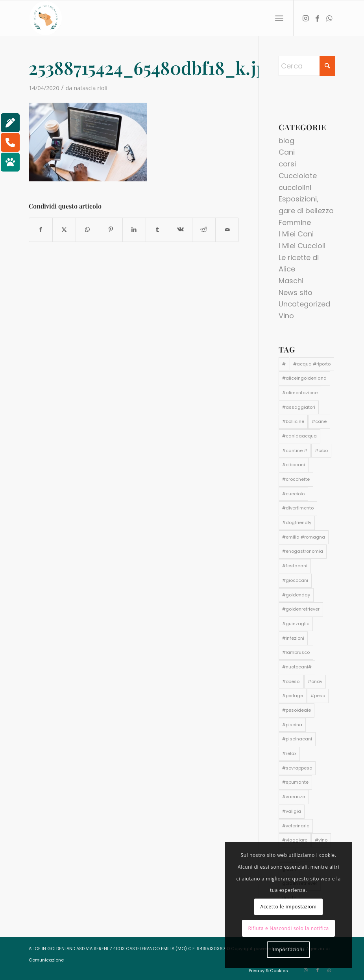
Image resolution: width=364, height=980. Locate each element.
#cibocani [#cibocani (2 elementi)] (294, 465)
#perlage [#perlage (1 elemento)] (293, 696)
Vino (286, 316)
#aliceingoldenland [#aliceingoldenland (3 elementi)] (304, 378)
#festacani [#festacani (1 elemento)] (295, 566)
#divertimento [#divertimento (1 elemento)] (298, 508)
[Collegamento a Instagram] (306, 18)
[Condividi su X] (64, 230)
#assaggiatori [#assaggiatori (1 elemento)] (299, 407)
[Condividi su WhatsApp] (87, 230)
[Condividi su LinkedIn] (134, 230)
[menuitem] (279, 18)
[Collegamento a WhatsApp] (329, 18)
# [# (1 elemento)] (284, 364)
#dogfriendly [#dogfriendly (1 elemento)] (297, 522)
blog (286, 141)
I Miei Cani (296, 234)
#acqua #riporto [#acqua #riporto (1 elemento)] (312, 364)
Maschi (291, 281)
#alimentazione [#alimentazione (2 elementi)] (300, 393)
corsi (287, 164)
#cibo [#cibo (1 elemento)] (321, 450)
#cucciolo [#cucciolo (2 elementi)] (293, 494)
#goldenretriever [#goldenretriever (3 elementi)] (301, 609)
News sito (296, 293)
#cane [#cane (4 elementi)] (319, 421)
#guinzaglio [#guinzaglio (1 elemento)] (296, 624)
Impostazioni (289, 950)
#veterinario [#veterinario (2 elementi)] (296, 826)
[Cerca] (307, 66)
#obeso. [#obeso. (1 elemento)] (291, 681)
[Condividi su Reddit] (204, 230)
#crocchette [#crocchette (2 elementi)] (296, 479)
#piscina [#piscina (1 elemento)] (292, 725)
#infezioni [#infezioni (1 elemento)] (293, 638)
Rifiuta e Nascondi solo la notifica (288, 928)
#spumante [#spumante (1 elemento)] (295, 782)
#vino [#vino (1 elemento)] (321, 840)
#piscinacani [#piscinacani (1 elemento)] (297, 739)
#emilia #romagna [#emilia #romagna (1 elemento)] (304, 537)
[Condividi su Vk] (181, 230)
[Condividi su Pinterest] (111, 230)
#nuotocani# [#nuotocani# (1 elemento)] (297, 667)
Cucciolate (298, 176)
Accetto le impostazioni (289, 907)
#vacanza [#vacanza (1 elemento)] (294, 797)
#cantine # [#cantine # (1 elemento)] (295, 450)
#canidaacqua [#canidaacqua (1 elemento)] (299, 436)
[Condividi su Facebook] (41, 230)
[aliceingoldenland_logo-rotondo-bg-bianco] (46, 18)
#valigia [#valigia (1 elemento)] (292, 811)
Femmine (295, 222)
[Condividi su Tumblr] (157, 230)
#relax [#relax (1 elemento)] (289, 753)
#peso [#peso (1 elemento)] (318, 696)
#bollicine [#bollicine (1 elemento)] (293, 421)
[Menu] (279, 18)
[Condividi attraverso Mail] (227, 230)
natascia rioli (91, 88)
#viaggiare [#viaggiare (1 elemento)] (295, 840)
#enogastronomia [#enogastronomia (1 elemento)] (303, 551)
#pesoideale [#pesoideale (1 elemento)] (297, 710)
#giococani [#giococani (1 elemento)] (295, 580)
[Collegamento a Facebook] (318, 18)
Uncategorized (304, 304)
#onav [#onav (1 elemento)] (315, 681)
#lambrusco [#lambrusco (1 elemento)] (296, 652)
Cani (287, 152)
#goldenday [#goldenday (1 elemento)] (296, 595)
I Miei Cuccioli (302, 246)
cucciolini (295, 187)
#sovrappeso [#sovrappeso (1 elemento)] (297, 768)
